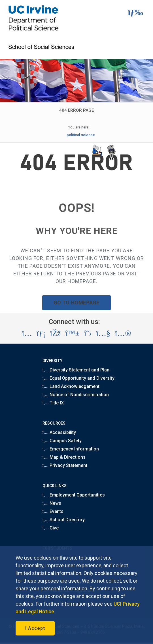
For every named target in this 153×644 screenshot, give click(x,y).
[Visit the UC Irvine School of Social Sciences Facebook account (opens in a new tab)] (55, 333)
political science (81, 135)
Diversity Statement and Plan (76, 370)
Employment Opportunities (74, 495)
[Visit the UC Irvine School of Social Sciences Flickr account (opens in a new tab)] (123, 333)
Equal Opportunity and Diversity (78, 378)
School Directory (64, 520)
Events (53, 511)
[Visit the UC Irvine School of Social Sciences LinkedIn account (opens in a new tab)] (41, 333)
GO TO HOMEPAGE (76, 303)
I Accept (35, 628)
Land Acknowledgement (71, 386)
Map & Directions (64, 457)
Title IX (53, 403)
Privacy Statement (65, 465)
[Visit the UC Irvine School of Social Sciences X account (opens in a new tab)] (88, 333)
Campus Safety (62, 441)
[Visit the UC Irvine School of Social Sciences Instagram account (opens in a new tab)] (27, 333)
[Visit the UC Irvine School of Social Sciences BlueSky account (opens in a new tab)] (72, 333)
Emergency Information (71, 449)
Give (51, 528)
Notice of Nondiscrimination (76, 395)
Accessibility (59, 432)
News (52, 503)
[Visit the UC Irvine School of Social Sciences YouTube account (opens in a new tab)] (103, 333)
